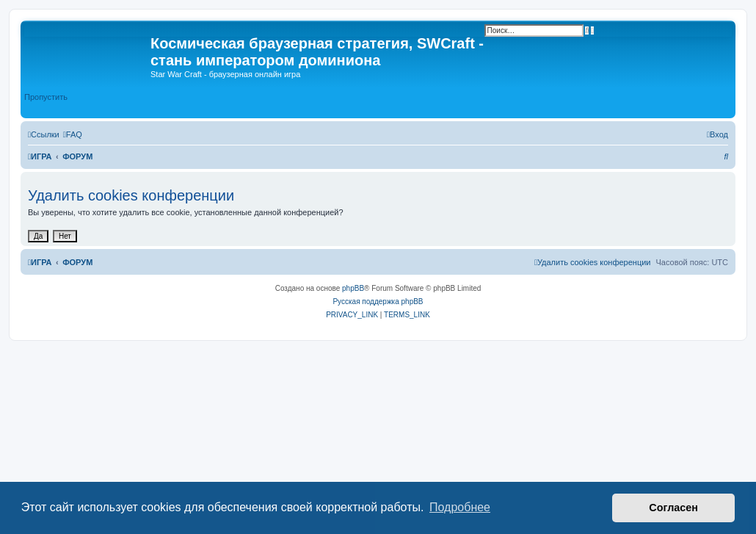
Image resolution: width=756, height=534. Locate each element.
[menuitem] (73, 134)
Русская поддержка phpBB (378, 302)
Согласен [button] (673, 508)
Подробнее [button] (460, 507)
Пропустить (46, 97)
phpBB (353, 288)
